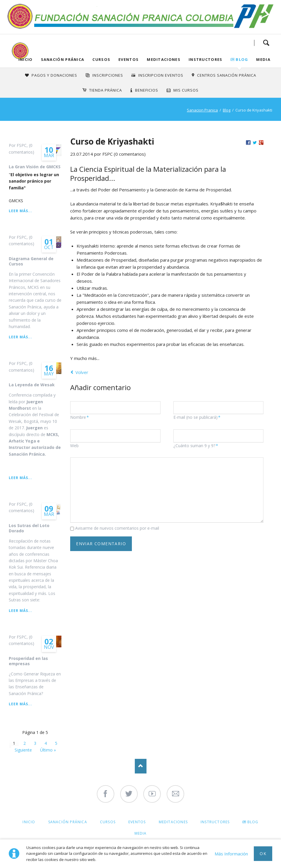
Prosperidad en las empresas (28, 661)
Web (74, 446)
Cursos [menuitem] (108, 822)
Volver (82, 372)
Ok (263, 854)
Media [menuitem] (141, 833)
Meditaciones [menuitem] (173, 822)
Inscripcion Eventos (161, 75)
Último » (48, 750)
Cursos (101, 59)
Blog (242, 59)
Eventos (129, 59)
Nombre (80, 417)
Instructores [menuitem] (215, 822)
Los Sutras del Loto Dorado (29, 528)
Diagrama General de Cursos (31, 261)
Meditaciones (164, 59)
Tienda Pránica (106, 90)
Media (263, 59)
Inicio (26, 59)
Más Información (231, 854)
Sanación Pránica (63, 59)
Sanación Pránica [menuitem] (68, 822)
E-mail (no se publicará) (197, 417)
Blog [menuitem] (253, 822)
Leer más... (20, 211)
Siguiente (23, 750)
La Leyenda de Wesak (32, 385)
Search (266, 43)
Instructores (206, 59)
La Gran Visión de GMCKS (35, 167)
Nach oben (141, 766)
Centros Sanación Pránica (226, 75)
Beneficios (147, 90)
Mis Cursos (186, 90)
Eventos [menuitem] (137, 822)
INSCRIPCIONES (108, 75)
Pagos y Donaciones (54, 75)
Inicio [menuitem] (29, 822)
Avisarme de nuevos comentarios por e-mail (117, 528)
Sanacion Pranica (202, 110)
